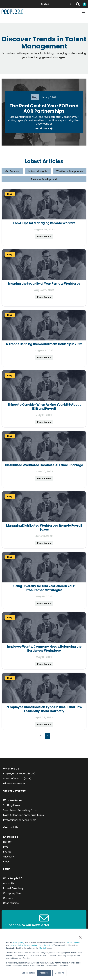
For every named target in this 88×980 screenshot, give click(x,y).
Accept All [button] (44, 973)
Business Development (44, 179)
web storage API (73, 942)
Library (7, 842)
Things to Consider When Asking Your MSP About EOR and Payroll (44, 407)
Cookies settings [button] (28, 973)
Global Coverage (14, 791)
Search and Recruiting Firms (20, 810)
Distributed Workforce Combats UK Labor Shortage (44, 465)
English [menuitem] (45, 4)
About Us (9, 883)
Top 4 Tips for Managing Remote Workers (44, 223)
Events (7, 852)
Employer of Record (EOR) (19, 774)
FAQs (6, 862)
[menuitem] (56, 4)
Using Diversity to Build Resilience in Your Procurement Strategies (44, 588)
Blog (6, 847)
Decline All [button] (59, 973)
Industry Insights (38, 171)
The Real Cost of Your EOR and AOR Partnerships (44, 108)
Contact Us (11, 827)
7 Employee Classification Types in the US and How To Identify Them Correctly (44, 709)
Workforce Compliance (70, 171)
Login (7, 869)
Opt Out (43, 948)
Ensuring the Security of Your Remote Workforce (44, 284)
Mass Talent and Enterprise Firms (23, 815)
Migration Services (14, 783)
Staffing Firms (11, 805)
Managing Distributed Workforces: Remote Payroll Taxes (44, 528)
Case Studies (11, 903)
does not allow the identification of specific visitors (32, 945)
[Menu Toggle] (83, 12)
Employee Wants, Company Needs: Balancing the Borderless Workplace (44, 648)
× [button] (80, 937)
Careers (8, 898)
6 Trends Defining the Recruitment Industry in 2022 (44, 344)
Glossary (8, 857)
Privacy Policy (19, 942)
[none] (56, 4)
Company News (13, 893)
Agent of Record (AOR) (17, 779)
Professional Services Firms (20, 820)
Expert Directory (13, 888)
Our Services (12, 171)
